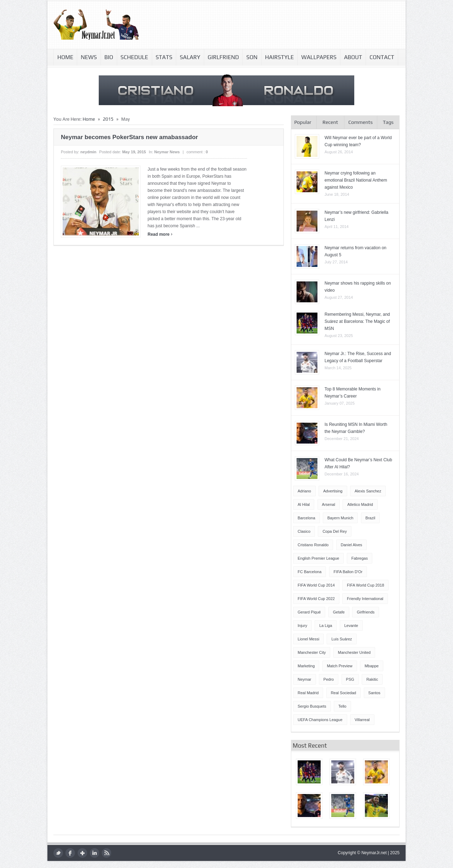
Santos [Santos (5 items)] (374, 693)
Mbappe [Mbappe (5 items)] (372, 666)
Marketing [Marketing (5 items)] (306, 666)
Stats (164, 57)
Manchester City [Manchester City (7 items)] (312, 652)
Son (252, 57)
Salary (190, 57)
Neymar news (167, 152)
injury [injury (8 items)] (302, 626)
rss (106, 853)
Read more (160, 234)
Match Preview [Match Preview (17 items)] (340, 666)
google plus (82, 853)
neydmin (88, 152)
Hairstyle (280, 57)
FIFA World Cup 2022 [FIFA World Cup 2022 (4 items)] (316, 599)
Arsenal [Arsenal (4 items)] (329, 504)
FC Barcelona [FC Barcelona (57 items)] (309, 572)
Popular (303, 122)
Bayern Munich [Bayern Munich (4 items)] (340, 518)
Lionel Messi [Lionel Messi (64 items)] (308, 639)
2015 (108, 119)
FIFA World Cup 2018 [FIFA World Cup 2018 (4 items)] (365, 585)
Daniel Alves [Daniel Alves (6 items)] (352, 545)
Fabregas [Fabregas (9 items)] (360, 558)
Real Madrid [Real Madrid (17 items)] (308, 693)
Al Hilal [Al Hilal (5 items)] (304, 504)
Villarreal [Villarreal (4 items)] (362, 720)
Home (65, 57)
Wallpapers (319, 57)
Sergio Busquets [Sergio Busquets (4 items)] (312, 706)
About (353, 57)
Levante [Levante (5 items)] (351, 626)
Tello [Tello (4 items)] (342, 706)
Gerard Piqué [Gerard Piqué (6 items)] (309, 612)
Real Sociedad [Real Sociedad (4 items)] (344, 693)
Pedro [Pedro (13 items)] (329, 679)
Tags (388, 122)
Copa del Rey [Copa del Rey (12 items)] (334, 531)
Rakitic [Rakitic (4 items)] (372, 679)
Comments (360, 122)
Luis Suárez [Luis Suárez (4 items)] (342, 639)
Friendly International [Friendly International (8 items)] (365, 599)
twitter (58, 853)
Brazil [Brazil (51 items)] (371, 518)
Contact (382, 57)
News (89, 57)
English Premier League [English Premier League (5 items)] (318, 558)
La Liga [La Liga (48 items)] (326, 626)
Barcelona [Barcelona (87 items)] (306, 518)
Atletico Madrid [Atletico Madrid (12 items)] (360, 504)
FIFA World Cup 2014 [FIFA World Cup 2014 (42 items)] (316, 585)
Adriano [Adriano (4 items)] (304, 491)
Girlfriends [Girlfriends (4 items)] (366, 612)
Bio (109, 57)
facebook (70, 853)
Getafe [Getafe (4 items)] (339, 612)
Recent (330, 122)
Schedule (134, 57)
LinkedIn (94, 853)
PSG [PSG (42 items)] (350, 679)
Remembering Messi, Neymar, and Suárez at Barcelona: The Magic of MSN (357, 321)
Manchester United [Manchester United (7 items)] (354, 652)
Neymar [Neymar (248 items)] (305, 679)
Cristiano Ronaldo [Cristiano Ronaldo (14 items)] (313, 545)
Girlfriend (223, 57)
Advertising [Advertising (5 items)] (333, 491)
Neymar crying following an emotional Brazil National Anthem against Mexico (356, 180)
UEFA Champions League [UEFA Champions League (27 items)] (320, 720)
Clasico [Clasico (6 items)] (304, 531)
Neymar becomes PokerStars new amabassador (129, 137)
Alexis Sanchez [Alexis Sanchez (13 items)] (368, 491)
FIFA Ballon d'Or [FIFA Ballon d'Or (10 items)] (348, 572)
